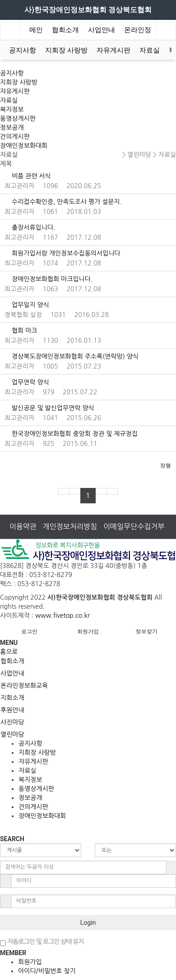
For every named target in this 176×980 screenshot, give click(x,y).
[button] (5, 464)
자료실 (150, 50)
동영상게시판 (18, 118)
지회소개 (12, 698)
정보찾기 (147, 631)
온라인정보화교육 (24, 686)
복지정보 (12, 109)
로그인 (29, 631)
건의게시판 (15, 137)
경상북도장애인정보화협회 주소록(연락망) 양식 (72, 356)
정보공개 (12, 128)
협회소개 (65, 30)
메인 (36, 30)
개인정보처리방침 (70, 526)
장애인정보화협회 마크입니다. (49, 279)
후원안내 (12, 710)
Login (88, 923)
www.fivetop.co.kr (63, 615)
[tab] (88, 661)
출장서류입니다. (30, 227)
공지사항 (23, 50)
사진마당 (12, 722)
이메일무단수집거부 (134, 526)
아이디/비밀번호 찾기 (47, 971)
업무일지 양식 (27, 305)
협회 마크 (21, 331)
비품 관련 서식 (28, 176)
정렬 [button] (166, 465)
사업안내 (102, 30)
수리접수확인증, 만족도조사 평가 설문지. (63, 202)
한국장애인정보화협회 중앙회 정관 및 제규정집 (71, 434)
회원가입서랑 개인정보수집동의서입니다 (63, 253)
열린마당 (12, 734)
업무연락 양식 (27, 382)
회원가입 (88, 631)
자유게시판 (113, 50)
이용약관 (23, 526)
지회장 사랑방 (66, 50)
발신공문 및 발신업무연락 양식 (49, 408)
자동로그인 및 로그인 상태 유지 (42, 942)
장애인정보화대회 (24, 146)
